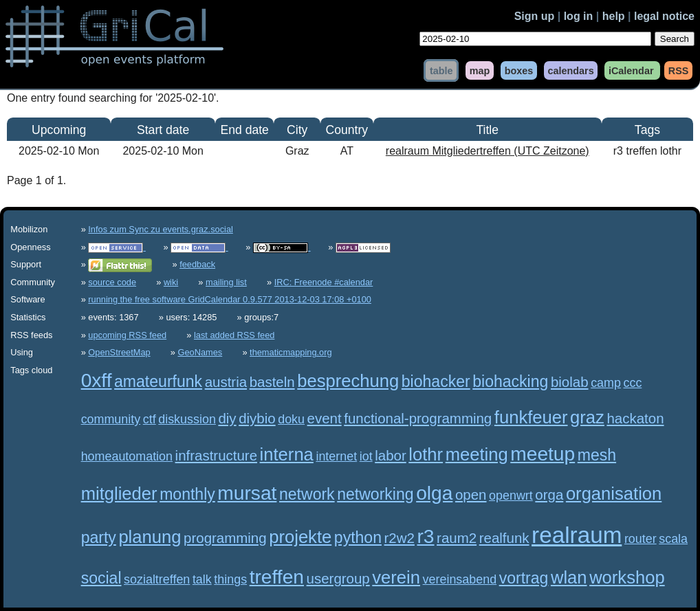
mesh (597, 455)
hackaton (635, 418)
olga (434, 493)
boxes (519, 70)
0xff (97, 380)
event (325, 418)
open (471, 495)
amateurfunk (158, 381)
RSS (679, 70)
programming (225, 538)
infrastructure (216, 455)
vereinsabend (460, 579)
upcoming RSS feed (127, 335)
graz (587, 417)
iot (366, 456)
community (111, 419)
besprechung (348, 381)
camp (606, 383)
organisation (614, 493)
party (99, 537)
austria (226, 382)
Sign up (535, 16)
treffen (277, 577)
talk (202, 579)
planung (150, 537)
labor (391, 455)
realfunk (504, 538)
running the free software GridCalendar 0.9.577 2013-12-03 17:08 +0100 (230, 299)
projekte (300, 537)
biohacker (436, 381)
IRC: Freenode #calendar (324, 282)
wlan (569, 577)
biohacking (510, 381)
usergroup (338, 578)
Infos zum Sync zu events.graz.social (161, 229)
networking (375, 494)
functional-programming (418, 418)
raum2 (457, 538)
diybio (257, 418)
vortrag (524, 578)
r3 (425, 536)
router (641, 539)
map (480, 70)
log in (579, 16)
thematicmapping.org (291, 352)
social (101, 578)
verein (396, 577)
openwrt (511, 496)
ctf (150, 419)
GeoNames (200, 352)
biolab (570, 382)
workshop (627, 577)
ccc (632, 383)
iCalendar (631, 70)
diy (227, 418)
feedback (197, 264)
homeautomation (127, 456)
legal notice (664, 16)
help (614, 16)
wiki (171, 282)
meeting (477, 454)
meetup (543, 454)
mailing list (226, 282)
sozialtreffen (157, 579)
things (230, 579)
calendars (570, 70)
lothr (426, 454)
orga (549, 495)
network (307, 494)
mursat (247, 493)
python (358, 537)
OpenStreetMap (119, 352)
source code (112, 282)
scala (673, 539)
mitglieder (119, 493)
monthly (187, 494)
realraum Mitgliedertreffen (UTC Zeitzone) (488, 151)
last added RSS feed (234, 335)
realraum (577, 535)
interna (287, 454)
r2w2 (400, 538)
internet (336, 456)
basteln (272, 382)
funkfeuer (531, 417)
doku (291, 419)
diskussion (187, 419)
